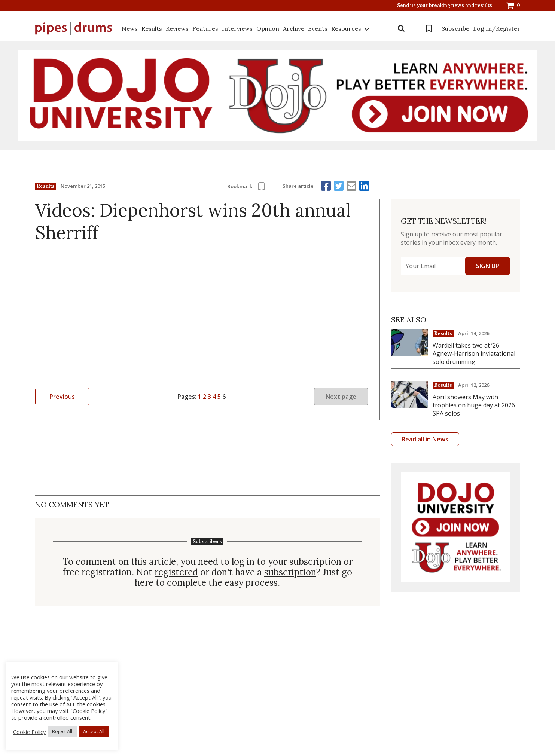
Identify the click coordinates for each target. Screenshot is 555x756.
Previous (62, 397)
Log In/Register (497, 28)
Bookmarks (429, 28)
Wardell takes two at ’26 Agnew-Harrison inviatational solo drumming (474, 353)
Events (318, 28)
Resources (346, 28)
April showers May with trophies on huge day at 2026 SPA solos (474, 405)
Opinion (268, 28)
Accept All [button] (94, 731)
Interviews (237, 28)
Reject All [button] (62, 731)
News (130, 28)
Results (152, 28)
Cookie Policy (29, 732)
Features (205, 28)
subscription (290, 572)
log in (243, 562)
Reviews (177, 28)
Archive (294, 28)
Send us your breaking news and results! (445, 6)
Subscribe (455, 28)
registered (176, 572)
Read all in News (425, 439)
